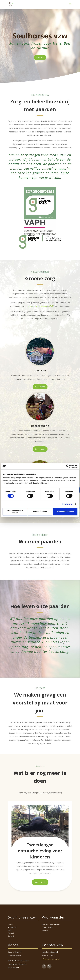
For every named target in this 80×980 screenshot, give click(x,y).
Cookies (45, 930)
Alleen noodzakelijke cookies (15, 512)
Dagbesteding (40, 426)
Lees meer (40, 387)
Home (10, 924)
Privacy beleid (47, 927)
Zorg (10, 930)
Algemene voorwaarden (51, 924)
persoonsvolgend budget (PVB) (41, 306)
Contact (40, 57)
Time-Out (40, 370)
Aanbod (11, 933)
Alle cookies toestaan (65, 512)
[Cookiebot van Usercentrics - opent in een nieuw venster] (68, 466)
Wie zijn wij (12, 927)
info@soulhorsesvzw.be (51, 959)
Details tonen (68, 504)
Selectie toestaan (40, 512)
